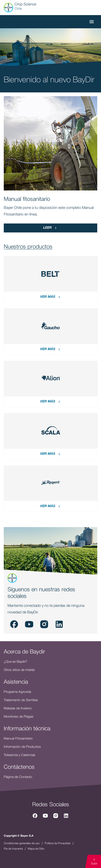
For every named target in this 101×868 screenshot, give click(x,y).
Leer (50, 228)
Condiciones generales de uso (22, 843)
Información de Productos (22, 747)
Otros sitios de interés (19, 670)
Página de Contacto (18, 777)
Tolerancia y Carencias (19, 755)
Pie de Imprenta (13, 849)
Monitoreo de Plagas (19, 717)
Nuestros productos (28, 247)
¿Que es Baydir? (16, 662)
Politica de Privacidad (58, 843)
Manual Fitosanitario (18, 739)
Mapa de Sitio (36, 849)
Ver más (51, 297)
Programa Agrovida (17, 692)
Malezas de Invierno (18, 709)
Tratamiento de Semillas (21, 700)
